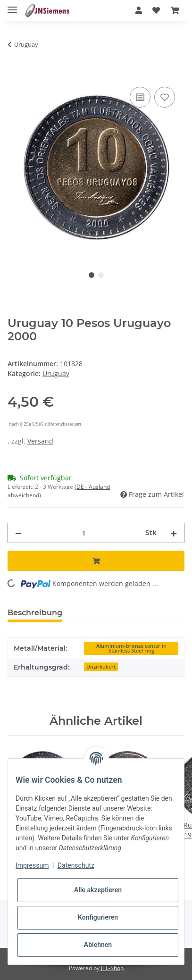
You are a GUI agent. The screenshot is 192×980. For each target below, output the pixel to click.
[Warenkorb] (175, 10)
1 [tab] (92, 275)
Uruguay (56, 373)
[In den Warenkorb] (15, 74)
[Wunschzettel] (156, 10)
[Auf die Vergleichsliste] (140, 97)
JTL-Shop (112, 968)
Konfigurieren (98, 917)
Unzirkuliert (101, 667)
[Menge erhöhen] (174, 533)
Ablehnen (98, 945)
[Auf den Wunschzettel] (165, 97)
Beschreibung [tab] (35, 613)
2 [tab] (101, 275)
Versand (40, 441)
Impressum (32, 865)
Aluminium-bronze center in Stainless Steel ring (131, 649)
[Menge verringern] (18, 533)
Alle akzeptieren (98, 890)
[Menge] (83, 533)
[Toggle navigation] (12, 6)
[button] (139, 10)
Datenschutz (76, 865)
